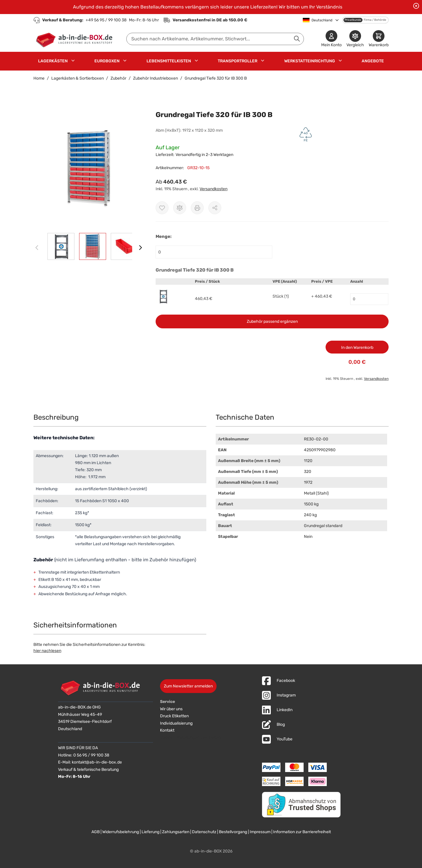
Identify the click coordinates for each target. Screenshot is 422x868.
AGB (96, 832)
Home (39, 78)
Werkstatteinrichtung (310, 61)
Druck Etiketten (174, 716)
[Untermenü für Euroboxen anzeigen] (125, 61)
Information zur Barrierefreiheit (302, 832)
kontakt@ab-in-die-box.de (97, 762)
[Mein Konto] (331, 39)
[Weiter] (140, 248)
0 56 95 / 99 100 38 (91, 755)
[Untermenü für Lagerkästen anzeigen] (73, 61)
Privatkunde (353, 20)
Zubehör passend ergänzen (272, 321)
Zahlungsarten (176, 832)
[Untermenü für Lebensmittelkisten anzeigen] (196, 61)
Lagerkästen (53, 61)
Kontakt (167, 730)
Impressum (260, 832)
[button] (89, 168)
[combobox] (215, 39)
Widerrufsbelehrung (121, 832)
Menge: (164, 236)
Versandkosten (213, 189)
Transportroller (238, 61)
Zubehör (118, 78)
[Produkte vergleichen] (355, 39)
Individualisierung (176, 723)
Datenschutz (204, 832)
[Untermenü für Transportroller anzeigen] (263, 61)
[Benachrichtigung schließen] (416, 6)
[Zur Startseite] (75, 39)
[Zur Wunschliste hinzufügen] (162, 208)
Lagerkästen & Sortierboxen (78, 78)
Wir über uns (171, 709)
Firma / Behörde (375, 20)
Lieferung (150, 832)
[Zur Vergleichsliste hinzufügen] (180, 208)
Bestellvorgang (233, 832)
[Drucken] (197, 208)
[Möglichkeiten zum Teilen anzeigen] (215, 208)
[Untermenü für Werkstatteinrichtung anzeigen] (340, 61)
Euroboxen (107, 61)
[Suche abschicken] (297, 39)
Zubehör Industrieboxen (155, 78)
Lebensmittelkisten (169, 61)
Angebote (373, 61)
